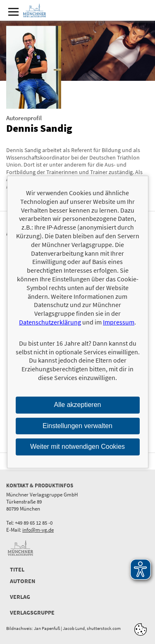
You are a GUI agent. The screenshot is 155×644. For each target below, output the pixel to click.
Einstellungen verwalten (77, 425)
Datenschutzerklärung (50, 322)
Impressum (119, 322)
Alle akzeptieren (78, 405)
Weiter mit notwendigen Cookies (77, 447)
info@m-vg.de (38, 530)
